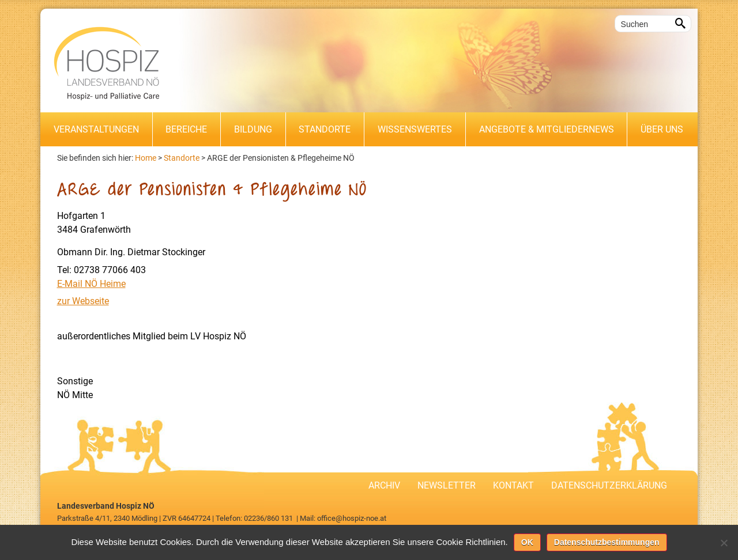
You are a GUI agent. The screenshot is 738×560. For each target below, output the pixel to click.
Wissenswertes (415, 129)
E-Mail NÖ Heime (91, 284)
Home (146, 158)
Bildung (253, 129)
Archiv (384, 485)
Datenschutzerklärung (609, 485)
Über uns (662, 129)
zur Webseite (83, 301)
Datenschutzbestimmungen (607, 542)
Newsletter (447, 485)
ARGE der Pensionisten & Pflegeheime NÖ (281, 158)
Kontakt (513, 485)
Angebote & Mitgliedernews (547, 129)
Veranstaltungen (96, 129)
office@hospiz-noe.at (352, 518)
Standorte (325, 129)
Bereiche (186, 129)
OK (527, 542)
